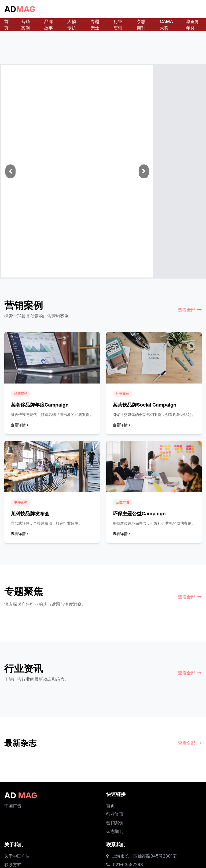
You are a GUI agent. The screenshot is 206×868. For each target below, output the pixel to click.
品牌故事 (49, 25)
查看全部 (190, 310)
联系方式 (13, 865)
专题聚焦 (95, 25)
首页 (6, 25)
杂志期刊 (141, 25)
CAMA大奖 (166, 25)
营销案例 (25, 25)
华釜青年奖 (193, 25)
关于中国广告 (17, 856)
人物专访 (72, 25)
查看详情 (19, 425)
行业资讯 (118, 25)
